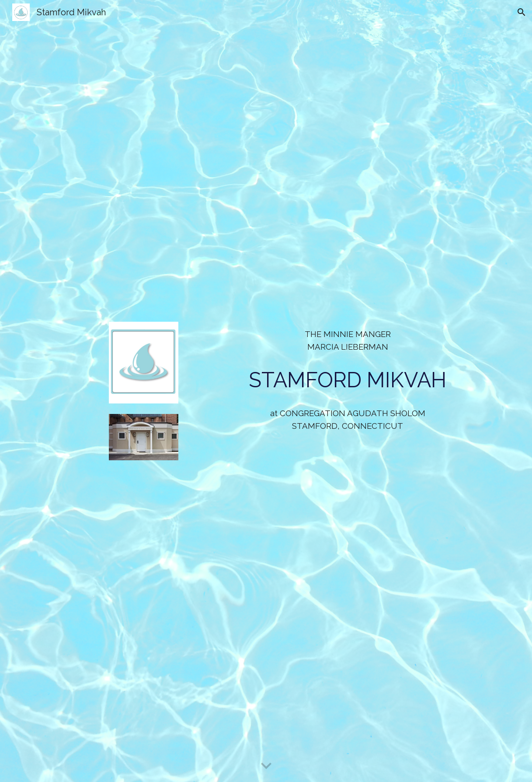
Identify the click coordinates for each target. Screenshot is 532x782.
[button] (522, 12)
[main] (348, 341)
